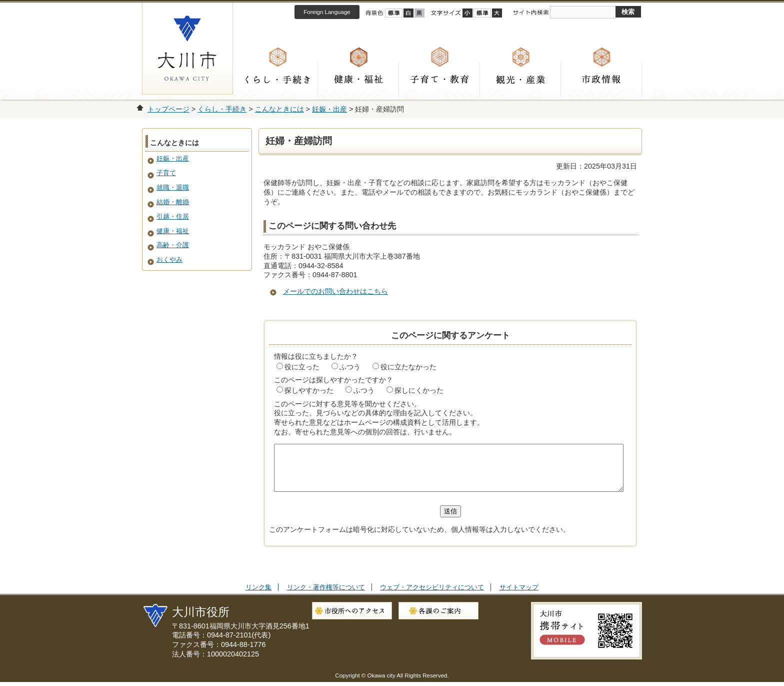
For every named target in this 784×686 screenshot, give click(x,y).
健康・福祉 (358, 80)
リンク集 (258, 596)
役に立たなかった (408, 367)
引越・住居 (173, 216)
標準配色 (394, 13)
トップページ (168, 109)
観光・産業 (520, 80)
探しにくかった (419, 390)
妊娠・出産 (329, 109)
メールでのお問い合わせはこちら (335, 291)
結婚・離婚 (173, 202)
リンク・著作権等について (326, 596)
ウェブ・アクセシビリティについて (432, 596)
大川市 (187, 48)
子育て (166, 173)
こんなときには (279, 109)
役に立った (302, 367)
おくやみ (169, 259)
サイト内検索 (530, 13)
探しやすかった (309, 390)
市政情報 (601, 80)
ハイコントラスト (408, 13)
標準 (482, 13)
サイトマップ (519, 596)
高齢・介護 (173, 245)
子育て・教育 (439, 80)
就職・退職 (173, 187)
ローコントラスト (419, 13)
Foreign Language (327, 12)
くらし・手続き (277, 80)
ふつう (350, 367)
